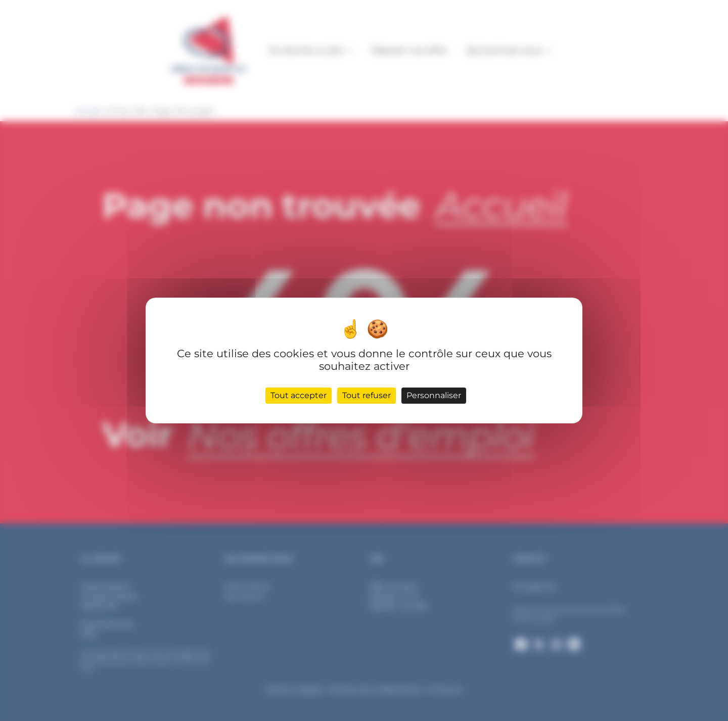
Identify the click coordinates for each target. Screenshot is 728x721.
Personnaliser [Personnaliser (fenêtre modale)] (434, 395)
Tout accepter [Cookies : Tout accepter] (299, 395)
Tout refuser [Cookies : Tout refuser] (367, 395)
